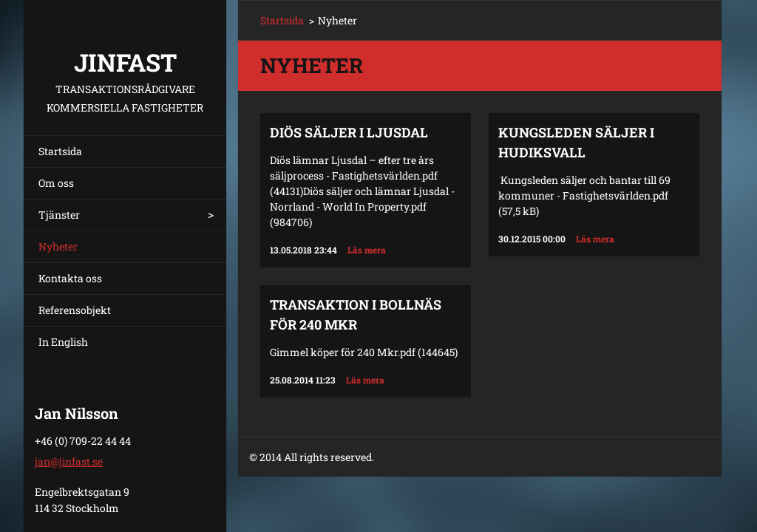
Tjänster (59, 215)
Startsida (60, 151)
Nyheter (58, 246)
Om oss (56, 183)
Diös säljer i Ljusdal (349, 132)
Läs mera (367, 250)
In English (63, 342)
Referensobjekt (75, 310)
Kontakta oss (70, 278)
